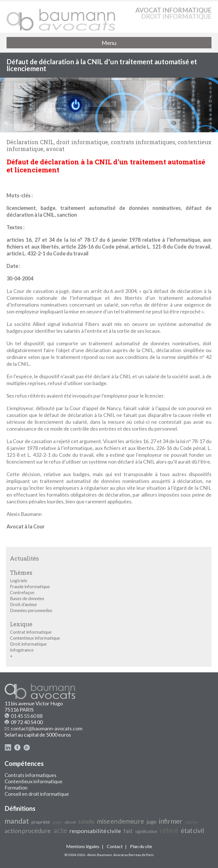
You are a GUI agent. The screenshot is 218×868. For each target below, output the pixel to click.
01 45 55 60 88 (27, 716)
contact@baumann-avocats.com (47, 728)
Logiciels (19, 580)
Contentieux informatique (35, 638)
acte (60, 830)
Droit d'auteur (24, 604)
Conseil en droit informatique (37, 794)
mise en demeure (120, 821)
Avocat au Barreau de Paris (134, 855)
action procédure (28, 831)
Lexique (21, 624)
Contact (115, 846)
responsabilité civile (95, 831)
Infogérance (22, 650)
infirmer (171, 821)
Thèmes (21, 573)
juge (151, 822)
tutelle (86, 822)
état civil (192, 831)
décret (70, 822)
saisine (191, 822)
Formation (16, 788)
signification (146, 831)
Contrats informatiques (31, 775)
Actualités (24, 558)
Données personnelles (31, 610)
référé (169, 831)
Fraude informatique (30, 586)
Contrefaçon (22, 592)
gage (57, 822)
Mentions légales (83, 846)
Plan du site (141, 846)
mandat (17, 821)
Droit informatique (28, 644)
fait (128, 831)
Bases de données (27, 598)
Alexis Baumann (99, 855)
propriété (41, 822)
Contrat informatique (31, 632)
